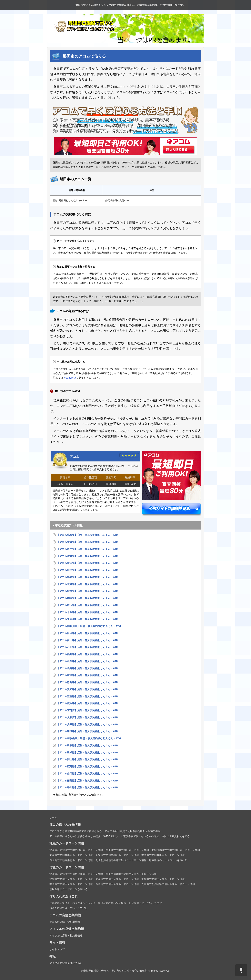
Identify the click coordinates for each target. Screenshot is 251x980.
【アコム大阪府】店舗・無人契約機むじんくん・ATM (88, 717)
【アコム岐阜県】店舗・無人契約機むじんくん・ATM (88, 675)
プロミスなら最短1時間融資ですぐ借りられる (76, 831)
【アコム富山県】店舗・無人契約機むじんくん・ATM (88, 640)
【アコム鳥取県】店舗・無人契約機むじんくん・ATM (88, 745)
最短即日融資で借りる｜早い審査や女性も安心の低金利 (115, 971)
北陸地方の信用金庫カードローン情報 (71, 879)
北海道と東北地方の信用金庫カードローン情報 (76, 874)
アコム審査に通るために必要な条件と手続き (75, 836)
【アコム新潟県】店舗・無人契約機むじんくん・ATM (88, 633)
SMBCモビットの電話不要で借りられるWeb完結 (131, 836)
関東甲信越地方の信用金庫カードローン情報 (131, 874)
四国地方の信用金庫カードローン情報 (117, 884)
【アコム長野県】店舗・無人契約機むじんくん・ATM (88, 668)
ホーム (53, 817)
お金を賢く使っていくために (145, 903)
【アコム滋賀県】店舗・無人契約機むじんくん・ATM (88, 703)
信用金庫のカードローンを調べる (69, 889)
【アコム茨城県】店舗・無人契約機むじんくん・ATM (88, 584)
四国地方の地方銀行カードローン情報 (71, 860)
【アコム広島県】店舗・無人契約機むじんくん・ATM (88, 766)
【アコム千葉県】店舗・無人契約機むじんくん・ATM (88, 612)
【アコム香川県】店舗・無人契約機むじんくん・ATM (88, 787)
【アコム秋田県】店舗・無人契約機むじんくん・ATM (88, 563)
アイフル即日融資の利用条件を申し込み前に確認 (133, 831)
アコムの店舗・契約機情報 (65, 922)
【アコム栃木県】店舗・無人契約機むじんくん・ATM (88, 591)
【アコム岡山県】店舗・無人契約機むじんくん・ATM (88, 759)
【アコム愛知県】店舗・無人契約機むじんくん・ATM (88, 689)
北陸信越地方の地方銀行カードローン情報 (176, 850)
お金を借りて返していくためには (69, 908)
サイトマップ (57, 949)
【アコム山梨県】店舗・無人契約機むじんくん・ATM (88, 661)
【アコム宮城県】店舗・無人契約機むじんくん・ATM (88, 556)
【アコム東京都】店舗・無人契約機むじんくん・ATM (88, 619)
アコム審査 (70, 378)
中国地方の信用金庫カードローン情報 (71, 884)
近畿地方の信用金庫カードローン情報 (163, 879)
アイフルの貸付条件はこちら (66, 963)
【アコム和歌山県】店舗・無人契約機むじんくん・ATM (89, 738)
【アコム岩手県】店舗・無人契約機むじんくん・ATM (88, 549)
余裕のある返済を (60, 903)
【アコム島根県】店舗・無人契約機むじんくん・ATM (88, 753)
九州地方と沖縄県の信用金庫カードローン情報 (168, 884)
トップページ (5, 5)
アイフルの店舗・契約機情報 (66, 936)
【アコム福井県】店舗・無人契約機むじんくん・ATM (88, 654)
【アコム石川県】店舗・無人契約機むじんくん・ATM (88, 647)
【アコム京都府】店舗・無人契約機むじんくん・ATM (88, 710)
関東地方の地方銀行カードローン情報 (127, 850)
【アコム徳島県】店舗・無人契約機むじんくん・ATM (88, 781)
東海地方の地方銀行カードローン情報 (71, 855)
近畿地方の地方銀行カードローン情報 (117, 855)
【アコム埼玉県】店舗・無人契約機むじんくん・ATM (88, 605)
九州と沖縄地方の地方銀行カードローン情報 (121, 860)
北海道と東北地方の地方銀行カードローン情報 (76, 850)
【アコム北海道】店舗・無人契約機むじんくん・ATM (88, 535)
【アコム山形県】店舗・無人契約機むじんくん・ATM (88, 570)
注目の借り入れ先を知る (176, 836)
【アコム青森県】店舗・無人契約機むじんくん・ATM (88, 542)
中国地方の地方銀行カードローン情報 (163, 855)
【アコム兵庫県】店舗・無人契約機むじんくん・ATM (88, 724)
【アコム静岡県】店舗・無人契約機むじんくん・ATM (88, 682)
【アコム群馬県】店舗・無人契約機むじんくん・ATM (88, 598)
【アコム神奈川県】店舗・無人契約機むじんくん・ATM (89, 626)
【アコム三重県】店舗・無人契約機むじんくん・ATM (88, 696)
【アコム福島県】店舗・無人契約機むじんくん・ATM (88, 577)
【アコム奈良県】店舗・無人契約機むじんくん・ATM (88, 731)
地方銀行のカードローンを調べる (168, 860)
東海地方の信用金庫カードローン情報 (117, 879)
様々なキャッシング (84, 903)
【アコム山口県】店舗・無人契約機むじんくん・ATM (88, 774)
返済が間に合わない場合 (112, 903)
